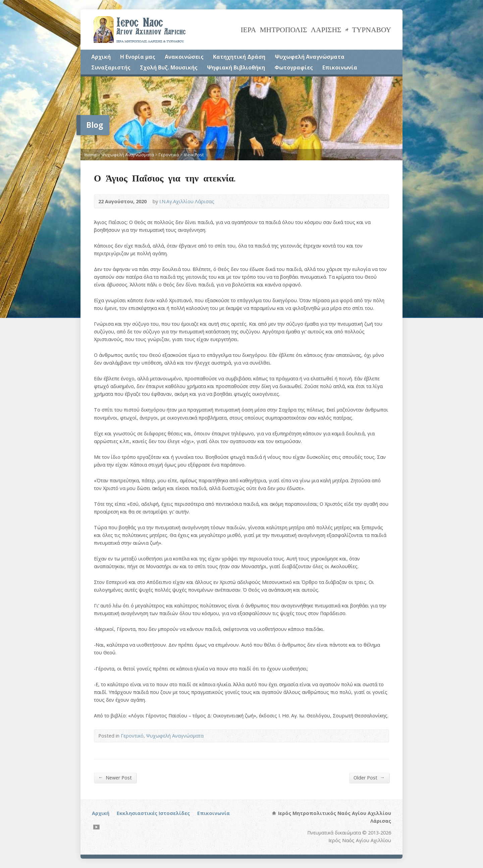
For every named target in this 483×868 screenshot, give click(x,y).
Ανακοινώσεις (184, 57)
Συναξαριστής (111, 67)
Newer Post (115, 777)
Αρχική (101, 57)
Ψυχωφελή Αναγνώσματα (310, 57)
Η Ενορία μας (138, 57)
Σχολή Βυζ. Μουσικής (169, 67)
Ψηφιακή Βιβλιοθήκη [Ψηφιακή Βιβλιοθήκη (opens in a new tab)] (236, 67)
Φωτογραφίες (294, 67)
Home (91, 155)
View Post (194, 155)
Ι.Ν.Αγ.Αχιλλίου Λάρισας (187, 201)
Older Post (369, 777)
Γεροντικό (169, 155)
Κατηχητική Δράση (239, 57)
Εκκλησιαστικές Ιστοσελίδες (153, 813)
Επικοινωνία (340, 67)
